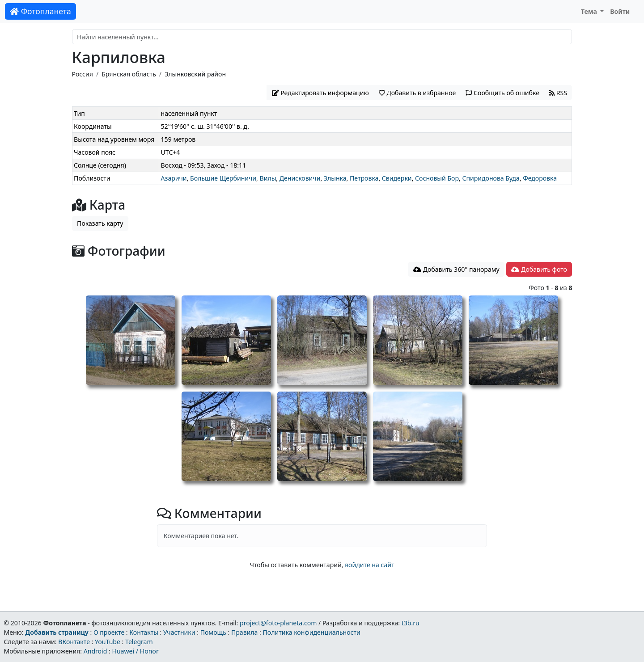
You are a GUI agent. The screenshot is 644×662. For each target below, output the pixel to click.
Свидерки (397, 178)
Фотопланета (40, 11)
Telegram (139, 642)
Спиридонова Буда (491, 178)
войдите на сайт (369, 565)
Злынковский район (195, 74)
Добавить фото (539, 269)
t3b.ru (411, 623)
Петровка (364, 178)
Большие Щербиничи (223, 178)
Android (95, 651)
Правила (244, 632)
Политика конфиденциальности (312, 632)
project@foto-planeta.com (278, 623)
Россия (83, 74)
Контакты (144, 632)
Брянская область (129, 74)
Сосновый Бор (437, 178)
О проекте (109, 632)
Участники (179, 632)
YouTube (108, 642)
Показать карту (100, 223)
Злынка (335, 178)
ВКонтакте (74, 642)
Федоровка (540, 178)
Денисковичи (300, 178)
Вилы (268, 178)
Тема (590, 11)
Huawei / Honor (135, 651)
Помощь (213, 632)
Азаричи (174, 178)
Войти (620, 11)
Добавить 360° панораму (456, 269)
